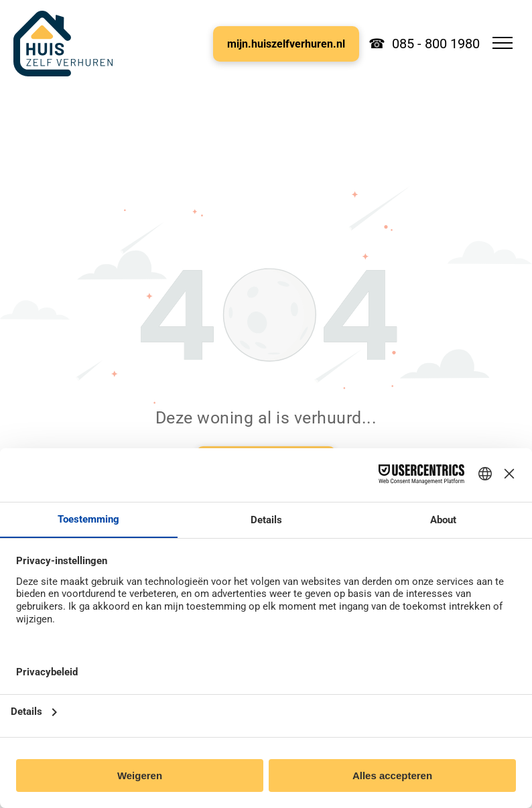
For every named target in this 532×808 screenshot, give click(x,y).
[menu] (503, 43)
